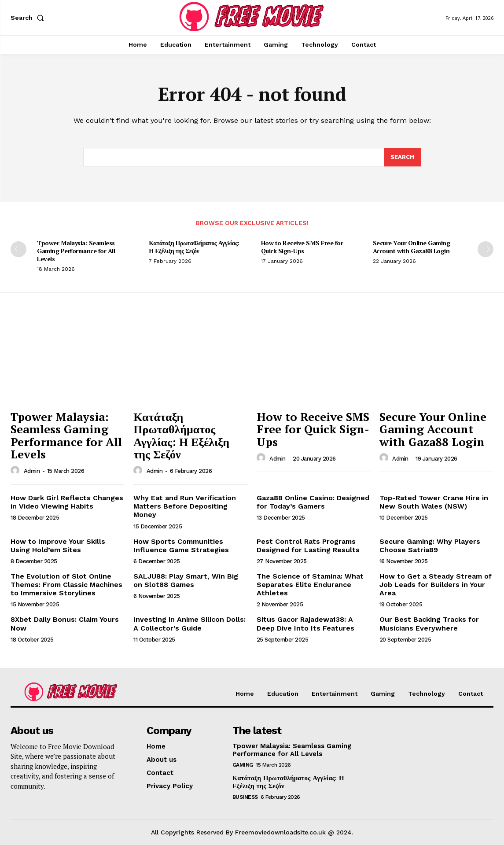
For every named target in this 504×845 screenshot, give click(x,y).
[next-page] (486, 249)
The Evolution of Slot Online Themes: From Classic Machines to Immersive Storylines (66, 585)
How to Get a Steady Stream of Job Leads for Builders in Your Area (436, 585)
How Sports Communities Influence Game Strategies (181, 546)
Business (245, 797)
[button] (29, 18)
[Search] (402, 157)
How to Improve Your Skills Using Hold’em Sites (58, 546)
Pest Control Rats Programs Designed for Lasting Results (308, 546)
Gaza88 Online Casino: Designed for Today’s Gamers (313, 502)
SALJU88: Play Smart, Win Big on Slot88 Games (186, 580)
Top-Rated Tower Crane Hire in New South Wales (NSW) (434, 502)
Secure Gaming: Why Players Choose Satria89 (430, 546)
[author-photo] (16, 471)
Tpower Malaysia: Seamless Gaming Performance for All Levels (76, 251)
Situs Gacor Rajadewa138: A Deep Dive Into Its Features (305, 624)
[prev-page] (18, 249)
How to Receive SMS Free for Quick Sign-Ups (302, 247)
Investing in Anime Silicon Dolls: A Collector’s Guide (189, 624)
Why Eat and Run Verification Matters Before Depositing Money (185, 506)
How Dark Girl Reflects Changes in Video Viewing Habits (67, 502)
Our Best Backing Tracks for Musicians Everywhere (429, 624)
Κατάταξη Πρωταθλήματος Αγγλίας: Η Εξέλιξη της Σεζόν (194, 247)
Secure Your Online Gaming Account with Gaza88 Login (412, 247)
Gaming (243, 765)
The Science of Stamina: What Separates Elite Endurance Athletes (310, 585)
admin (32, 471)
